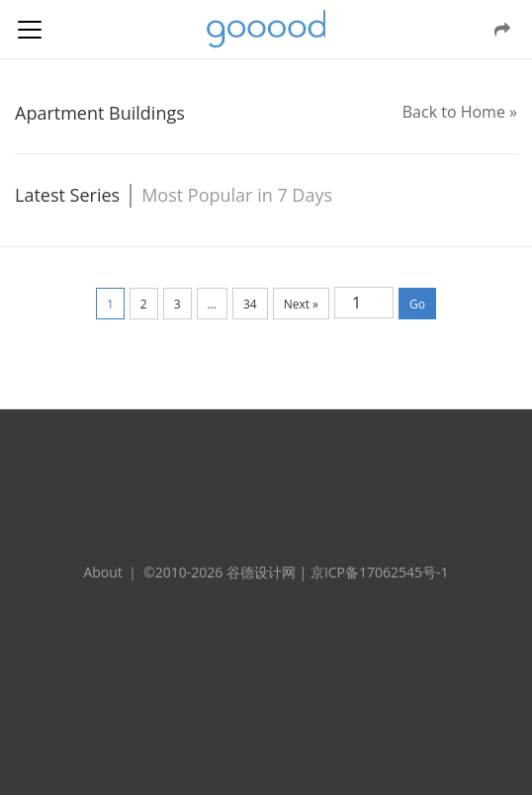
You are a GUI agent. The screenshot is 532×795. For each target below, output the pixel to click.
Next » (301, 304)
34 (250, 304)
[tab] (73, 196)
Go (417, 304)
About (102, 572)
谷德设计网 (266, 29)
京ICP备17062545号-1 (380, 572)
